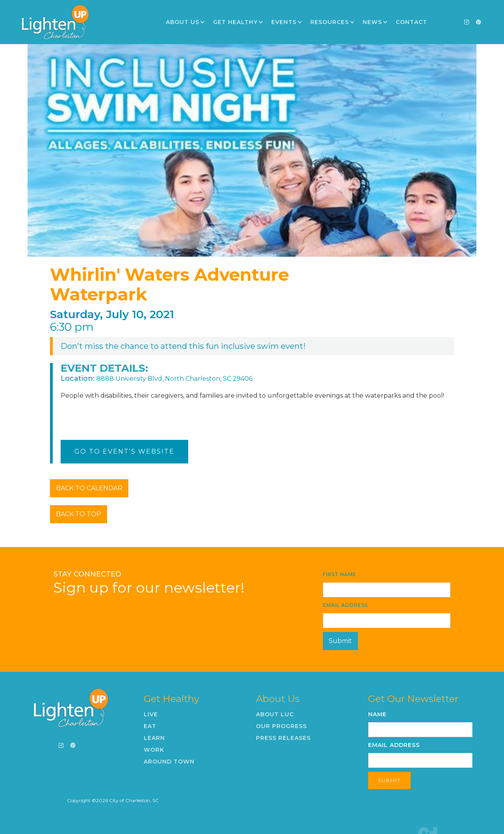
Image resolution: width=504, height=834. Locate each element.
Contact (411, 22)
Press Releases (283, 738)
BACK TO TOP (79, 514)
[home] (55, 22)
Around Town (169, 762)
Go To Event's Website (124, 451)
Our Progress (281, 726)
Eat (150, 726)
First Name (340, 574)
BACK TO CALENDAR (89, 488)
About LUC (275, 714)
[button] (185, 22)
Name (377, 714)
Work (154, 750)
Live (151, 714)
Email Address (345, 605)
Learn (154, 738)
